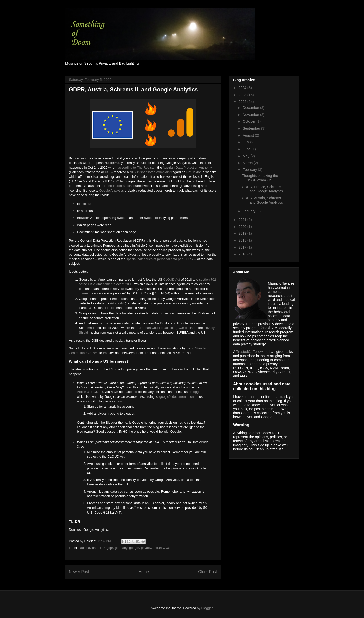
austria (85, 548)
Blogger (196, 392)
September (252, 128)
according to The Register (137, 168)
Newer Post (79, 572)
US (168, 548)
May (246, 156)
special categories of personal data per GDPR (160, 259)
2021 (243, 220)
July (246, 142)
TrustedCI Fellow (249, 352)
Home (144, 572)
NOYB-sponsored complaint (150, 172)
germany (121, 548)
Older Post (208, 572)
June (247, 149)
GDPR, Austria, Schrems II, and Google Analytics (262, 200)
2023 (243, 95)
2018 (243, 240)
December (251, 108)
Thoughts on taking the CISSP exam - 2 (260, 178)
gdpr (110, 548)
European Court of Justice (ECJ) (160, 328)
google (134, 548)
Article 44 (117, 303)
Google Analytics (112, 191)
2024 (243, 88)
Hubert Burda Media (117, 186)
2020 (243, 227)
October (249, 121)
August (249, 135)
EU (102, 548)
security (158, 548)
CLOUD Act (172, 280)
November (251, 115)
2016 (243, 254)
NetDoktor (194, 172)
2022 (243, 102)
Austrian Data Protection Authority (187, 168)
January (249, 211)
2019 (243, 233)
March (248, 163)
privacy (146, 548)
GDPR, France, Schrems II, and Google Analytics (262, 189)
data (95, 548)
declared (191, 328)
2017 (243, 247)
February (250, 170)
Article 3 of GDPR (90, 392)
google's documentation (177, 397)
